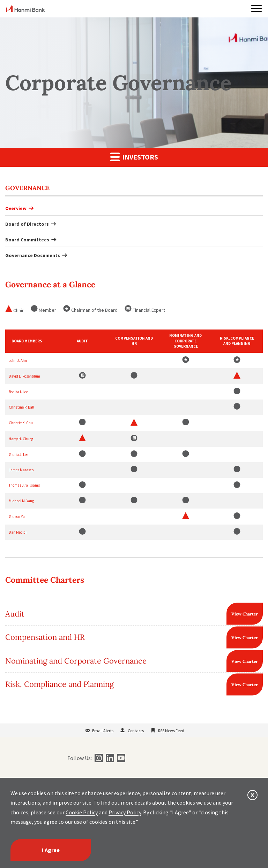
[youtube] (120, 758)
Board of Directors (27, 224)
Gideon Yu (17, 517)
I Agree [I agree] (51, 850)
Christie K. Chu (21, 423)
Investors (134, 157)
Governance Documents (33, 255)
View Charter (245, 614)
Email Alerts (103, 731)
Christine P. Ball (21, 407)
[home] (26, 10)
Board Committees (27, 240)
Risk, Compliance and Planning (59, 684)
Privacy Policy (125, 812)
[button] (256, 9)
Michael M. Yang (21, 501)
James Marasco (21, 470)
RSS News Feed (171, 731)
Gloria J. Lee (18, 455)
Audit (15, 614)
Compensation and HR (45, 637)
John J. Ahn (18, 361)
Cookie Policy (82, 812)
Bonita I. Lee (18, 392)
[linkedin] (109, 758)
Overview (16, 208)
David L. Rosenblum (24, 376)
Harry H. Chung (21, 439)
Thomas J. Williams (24, 485)
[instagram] (98, 758)
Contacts (136, 731)
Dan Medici (18, 532)
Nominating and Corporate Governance (76, 661)
